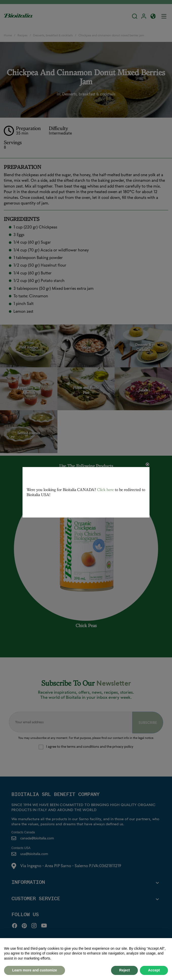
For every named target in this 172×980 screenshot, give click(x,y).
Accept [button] (154, 970)
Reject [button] (124, 970)
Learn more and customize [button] (35, 970)
